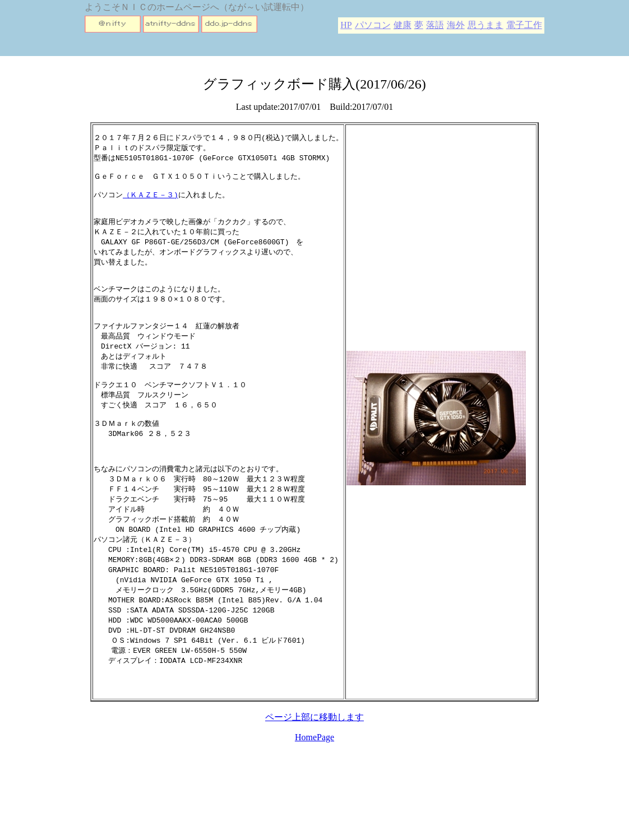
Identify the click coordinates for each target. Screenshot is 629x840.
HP (346, 25)
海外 (456, 25)
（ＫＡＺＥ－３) (151, 201)
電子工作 (524, 25)
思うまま (485, 25)
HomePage (314, 788)
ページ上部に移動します (314, 767)
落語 (435, 25)
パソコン (373, 25)
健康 (403, 25)
